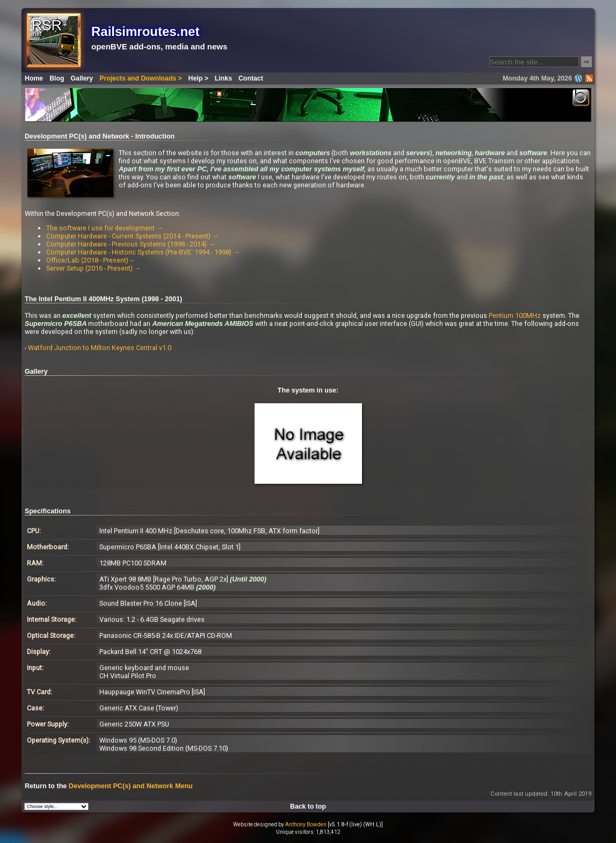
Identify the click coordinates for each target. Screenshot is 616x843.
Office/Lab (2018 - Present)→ (91, 260)
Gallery (82, 78)
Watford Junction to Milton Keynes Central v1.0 (100, 348)
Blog (57, 78)
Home (34, 78)
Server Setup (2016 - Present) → (94, 268)
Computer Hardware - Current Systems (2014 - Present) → (133, 236)
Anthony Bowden (306, 824)
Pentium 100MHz (515, 315)
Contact (251, 78)
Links (223, 78)
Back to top (308, 806)
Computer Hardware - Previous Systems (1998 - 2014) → (131, 244)
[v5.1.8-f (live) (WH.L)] (355, 824)
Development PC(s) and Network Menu (131, 786)
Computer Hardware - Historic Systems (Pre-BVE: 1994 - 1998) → (143, 252)
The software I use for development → (105, 228)
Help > (198, 78)
